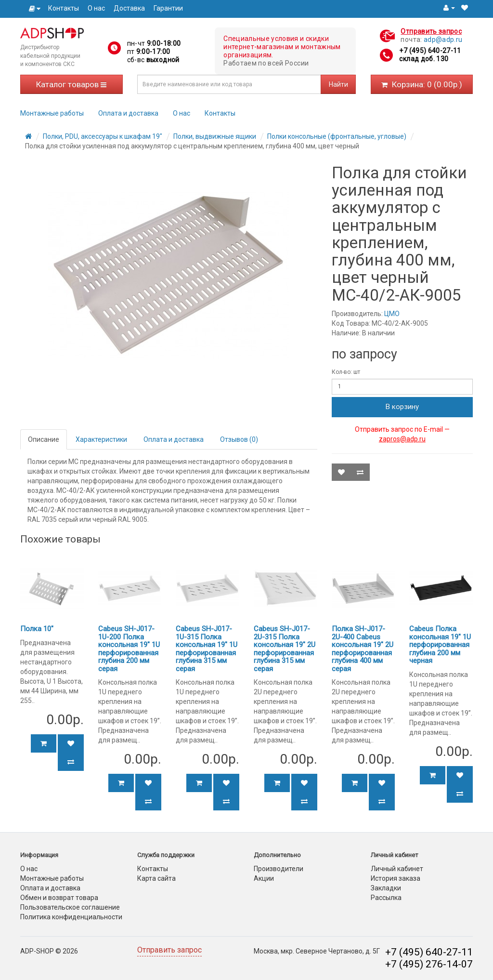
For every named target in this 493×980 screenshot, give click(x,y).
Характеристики (101, 439)
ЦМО (392, 314)
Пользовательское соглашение (70, 907)
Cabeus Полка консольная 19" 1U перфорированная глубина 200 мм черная (440, 645)
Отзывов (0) (239, 439)
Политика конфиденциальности (71, 917)
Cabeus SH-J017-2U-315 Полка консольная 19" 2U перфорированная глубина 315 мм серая (285, 649)
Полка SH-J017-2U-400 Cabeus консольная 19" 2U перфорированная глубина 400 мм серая (363, 649)
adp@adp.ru (443, 40)
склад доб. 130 (424, 59)
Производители (279, 869)
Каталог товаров (71, 84)
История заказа (396, 878)
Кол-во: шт (346, 372)
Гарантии (168, 8)
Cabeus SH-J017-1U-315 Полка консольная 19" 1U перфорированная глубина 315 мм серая (207, 649)
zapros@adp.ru (402, 439)
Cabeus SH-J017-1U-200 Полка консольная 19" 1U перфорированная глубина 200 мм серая (129, 649)
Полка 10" (37, 629)
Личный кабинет (397, 869)
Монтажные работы (52, 113)
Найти (338, 84)
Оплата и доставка (128, 113)
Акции (264, 878)
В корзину (402, 407)
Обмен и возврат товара (59, 898)
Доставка (129, 8)
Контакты (64, 8)
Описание (44, 439)
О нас (96, 8)
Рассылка (386, 898)
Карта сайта (156, 878)
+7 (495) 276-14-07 (429, 964)
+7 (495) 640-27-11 (430, 51)
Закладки (386, 888)
